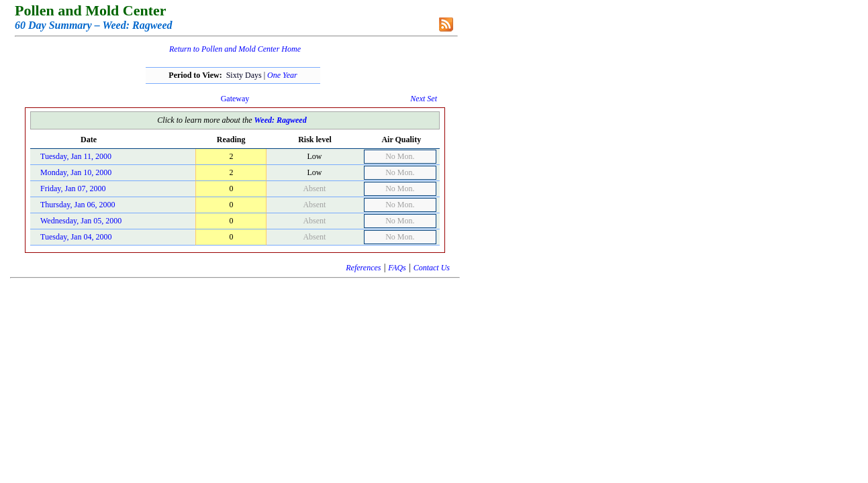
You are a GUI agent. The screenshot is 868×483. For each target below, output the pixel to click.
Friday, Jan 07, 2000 (73, 189)
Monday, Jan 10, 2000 (76, 172)
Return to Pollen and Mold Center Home (235, 49)
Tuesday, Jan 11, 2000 (76, 156)
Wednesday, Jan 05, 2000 (81, 221)
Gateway (235, 99)
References (363, 268)
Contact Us (432, 268)
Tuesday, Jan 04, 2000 (76, 237)
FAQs (397, 268)
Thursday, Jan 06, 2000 (78, 205)
